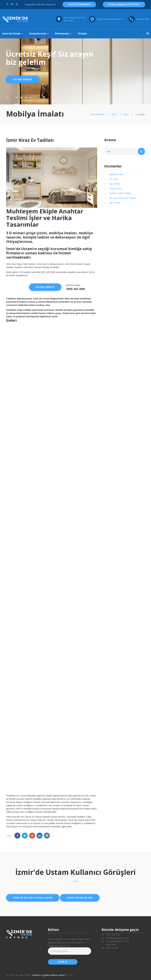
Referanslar (62, 34)
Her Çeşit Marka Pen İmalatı (122, 198)
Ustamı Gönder (23, 79)
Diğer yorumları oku (80, 898)
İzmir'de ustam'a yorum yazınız (33, 898)
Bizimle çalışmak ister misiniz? (110, 19)
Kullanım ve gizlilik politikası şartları (48, 975)
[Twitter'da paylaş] (12, 4)
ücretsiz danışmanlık (79, 4)
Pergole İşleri (115, 189)
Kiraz (126, 114)
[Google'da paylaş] (17, 4)
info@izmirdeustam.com (117, 938)
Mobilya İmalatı (116, 174)
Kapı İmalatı (115, 184)
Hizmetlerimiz (38, 34)
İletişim (82, 34)
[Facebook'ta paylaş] (7, 4)
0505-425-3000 (76, 289)
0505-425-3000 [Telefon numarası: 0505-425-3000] (143, 19)
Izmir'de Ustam (11, 34)
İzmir (114, 114)
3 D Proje (114, 179)
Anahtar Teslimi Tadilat (120, 193)
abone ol (63, 962)
